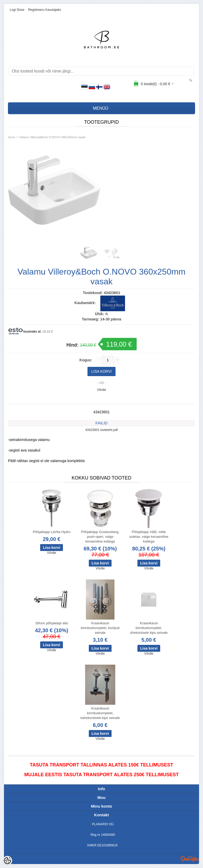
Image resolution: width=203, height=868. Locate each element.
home (12, 137)
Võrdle (102, 390)
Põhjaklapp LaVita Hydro (52, 532)
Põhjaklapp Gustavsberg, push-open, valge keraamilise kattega (100, 537)
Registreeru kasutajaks (44, 10)
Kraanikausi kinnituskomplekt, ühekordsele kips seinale (149, 628)
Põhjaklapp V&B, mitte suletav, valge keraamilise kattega (149, 537)
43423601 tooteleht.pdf (102, 430)
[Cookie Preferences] (7, 861)
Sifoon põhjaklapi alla (52, 623)
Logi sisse (17, 10)
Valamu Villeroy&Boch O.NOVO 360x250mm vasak (52, 137)
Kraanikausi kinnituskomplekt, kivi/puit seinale (100, 628)
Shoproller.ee (190, 859)
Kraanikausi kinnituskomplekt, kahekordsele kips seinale (100, 713)
